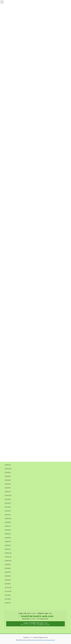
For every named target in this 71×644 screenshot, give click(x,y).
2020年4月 (8, 538)
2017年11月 (8, 588)
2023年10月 (8, 469)
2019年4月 (8, 584)
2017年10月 (8, 591)
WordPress (25, 640)
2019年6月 (8, 576)
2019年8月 (8, 568)
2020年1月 (8, 549)
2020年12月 (8, 518)
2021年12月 (8, 495)
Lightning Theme (35, 640)
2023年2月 (8, 472)
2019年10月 (8, 561)
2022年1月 (8, 492)
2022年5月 (8, 476)
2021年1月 (8, 515)
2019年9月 (8, 564)
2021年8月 (8, 499)
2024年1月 (8, 465)
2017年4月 (8, 599)
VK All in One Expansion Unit (48, 640)
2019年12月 (8, 553)
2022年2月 (8, 488)
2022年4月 (8, 480)
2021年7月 (8, 503)
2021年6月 (8, 507)
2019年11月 (8, 557)
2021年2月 (8, 511)
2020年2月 (8, 545)
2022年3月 (8, 484)
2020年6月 (8, 530)
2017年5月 (8, 595)
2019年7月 (8, 572)
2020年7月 (8, 526)
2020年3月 (8, 542)
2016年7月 (8, 603)
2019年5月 (8, 580)
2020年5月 (8, 534)
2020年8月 (8, 522)
